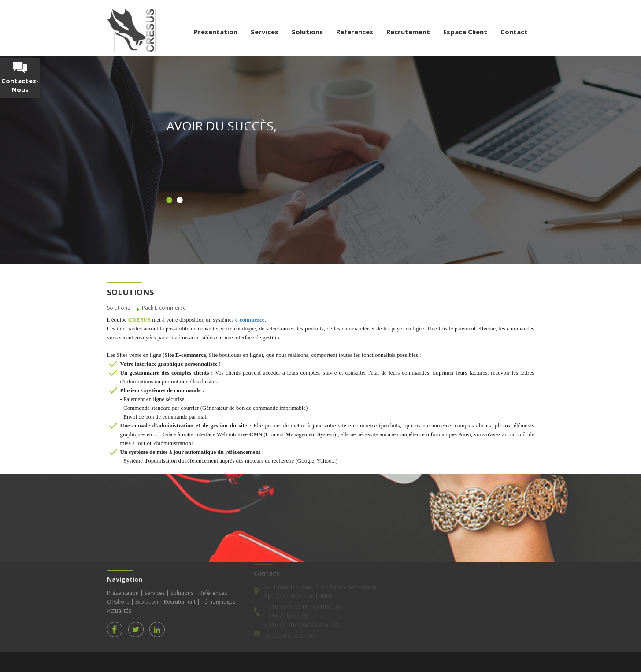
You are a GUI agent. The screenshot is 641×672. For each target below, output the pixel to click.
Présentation (216, 32)
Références (355, 32)
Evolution (147, 599)
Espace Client (465, 32)
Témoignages (218, 599)
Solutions (307, 32)
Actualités (119, 607)
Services (265, 32)
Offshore (118, 599)
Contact (514, 32)
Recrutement (408, 32)
